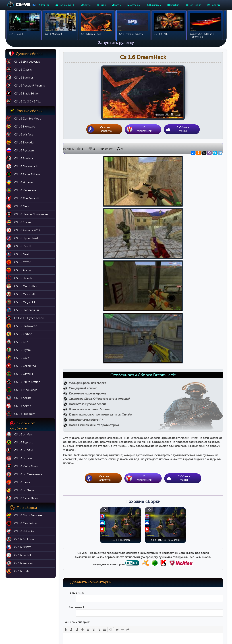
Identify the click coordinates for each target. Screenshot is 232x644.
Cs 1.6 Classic (168, 600)
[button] (66, 447)
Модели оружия (130, 625)
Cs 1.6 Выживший (170, 615)
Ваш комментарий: (77, 439)
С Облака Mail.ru (183, 129)
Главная (44, 5)
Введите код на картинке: (77, 498)
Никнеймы (154, 5)
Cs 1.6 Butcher (168, 620)
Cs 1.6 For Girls (169, 625)
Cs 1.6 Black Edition (171, 605)
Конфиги (174, 5)
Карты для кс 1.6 (130, 600)
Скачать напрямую (105, 129)
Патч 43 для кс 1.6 (131, 605)
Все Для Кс (194, 5)
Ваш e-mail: (77, 425)
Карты (116, 5)
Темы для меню (130, 620)
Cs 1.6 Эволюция (170, 610)
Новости (214, 5)
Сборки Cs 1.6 (65, 5)
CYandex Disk (144, 129)
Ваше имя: (77, 410)
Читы (101, 5)
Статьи (86, 5)
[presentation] (66, 447)
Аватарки (134, 5)
